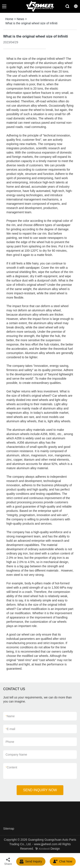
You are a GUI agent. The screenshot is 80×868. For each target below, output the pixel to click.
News (20, 19)
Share (8, 861)
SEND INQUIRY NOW (40, 790)
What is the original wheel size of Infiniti (31, 23)
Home (9, 19)
